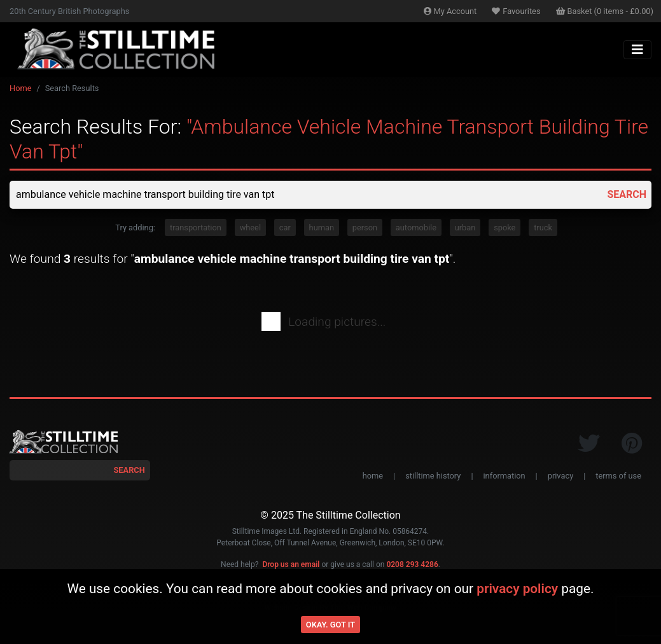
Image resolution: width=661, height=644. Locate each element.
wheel (250, 227)
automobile (416, 227)
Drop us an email (291, 564)
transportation (196, 227)
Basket (605, 11)
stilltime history (433, 476)
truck (543, 227)
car (285, 227)
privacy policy (517, 589)
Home (20, 88)
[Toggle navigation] (637, 50)
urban (465, 227)
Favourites (516, 11)
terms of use (618, 476)
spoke (504, 227)
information (504, 476)
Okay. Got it (330, 625)
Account (450, 11)
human (322, 227)
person (365, 227)
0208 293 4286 (412, 564)
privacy (560, 476)
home (373, 476)
